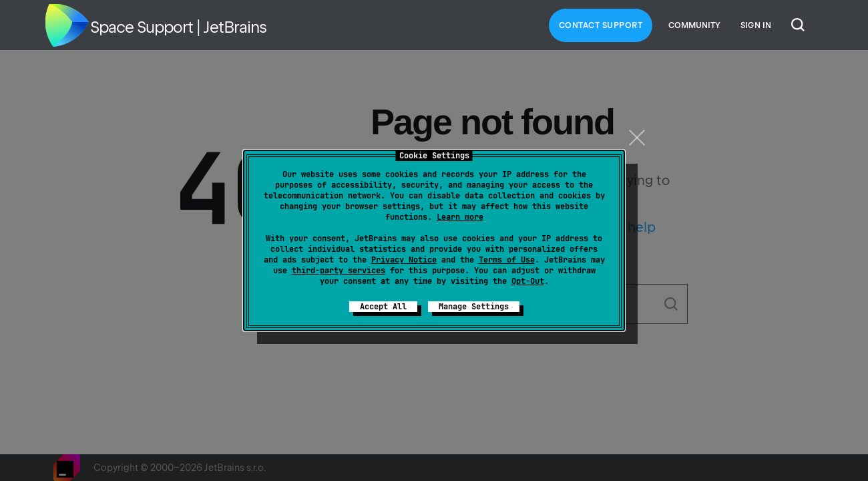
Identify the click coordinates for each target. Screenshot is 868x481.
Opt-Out (528, 281)
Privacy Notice (404, 260)
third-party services (339, 271)
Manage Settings (474, 307)
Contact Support (601, 25)
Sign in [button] (756, 25)
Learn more (460, 217)
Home (67, 25)
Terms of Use (507, 260)
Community (694, 25)
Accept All (383, 307)
